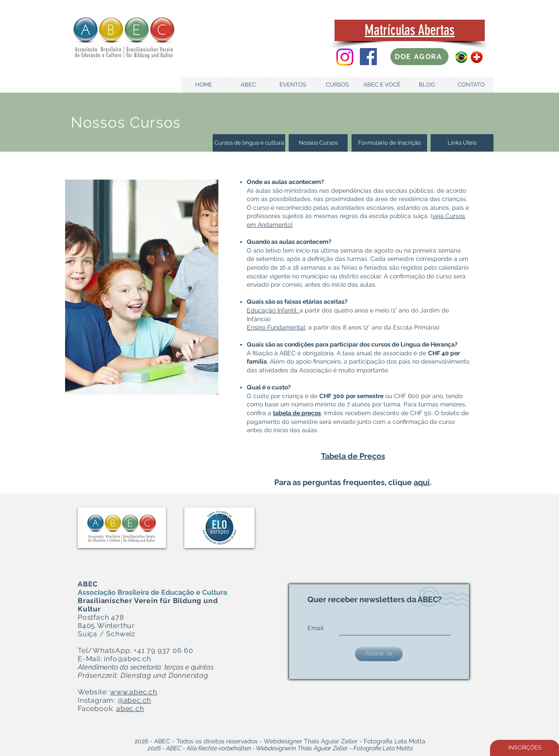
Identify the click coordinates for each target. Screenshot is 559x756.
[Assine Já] (379, 654)
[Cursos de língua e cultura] (249, 143)
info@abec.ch (128, 659)
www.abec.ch (134, 692)
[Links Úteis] (462, 143)
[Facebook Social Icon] (368, 57)
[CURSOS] (337, 85)
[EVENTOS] (293, 85)
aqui (422, 482)
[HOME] (204, 85)
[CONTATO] (471, 85)
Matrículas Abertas (410, 30)
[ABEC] (248, 85)
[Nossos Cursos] (318, 143)
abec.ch (130, 709)
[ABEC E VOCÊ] (382, 85)
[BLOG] (426, 85)
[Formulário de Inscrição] (389, 143)
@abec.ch (134, 700)
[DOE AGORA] (419, 57)
